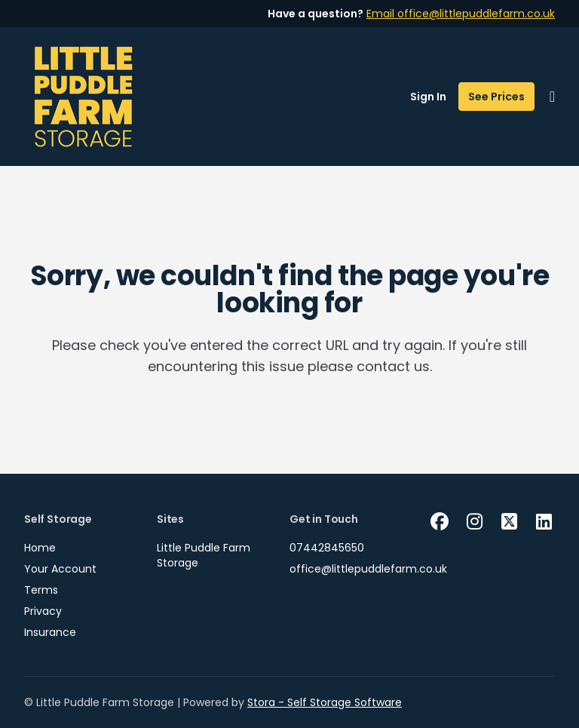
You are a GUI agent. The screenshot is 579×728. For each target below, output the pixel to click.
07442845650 (327, 548)
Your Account (60, 569)
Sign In (428, 97)
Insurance (50, 632)
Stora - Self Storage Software (325, 702)
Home (40, 548)
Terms (41, 590)
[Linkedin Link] (544, 522)
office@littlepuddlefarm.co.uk (368, 569)
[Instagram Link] (474, 522)
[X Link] (509, 522)
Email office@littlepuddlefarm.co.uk (461, 14)
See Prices (496, 97)
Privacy (43, 611)
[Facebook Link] (440, 522)
